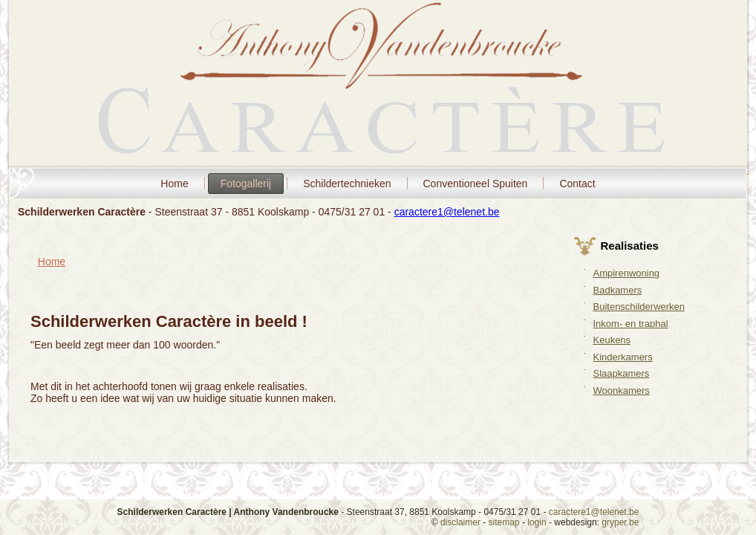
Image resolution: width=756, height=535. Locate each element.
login (537, 522)
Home (174, 184)
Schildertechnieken (347, 184)
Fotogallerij (246, 184)
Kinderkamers (623, 357)
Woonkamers (622, 390)
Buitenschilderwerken (639, 307)
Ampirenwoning (627, 273)
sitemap (504, 522)
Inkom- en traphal (631, 324)
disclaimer (460, 522)
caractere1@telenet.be (447, 212)
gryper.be (620, 522)
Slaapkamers (622, 373)
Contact (577, 184)
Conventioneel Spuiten (476, 184)
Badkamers (618, 290)
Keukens (612, 340)
